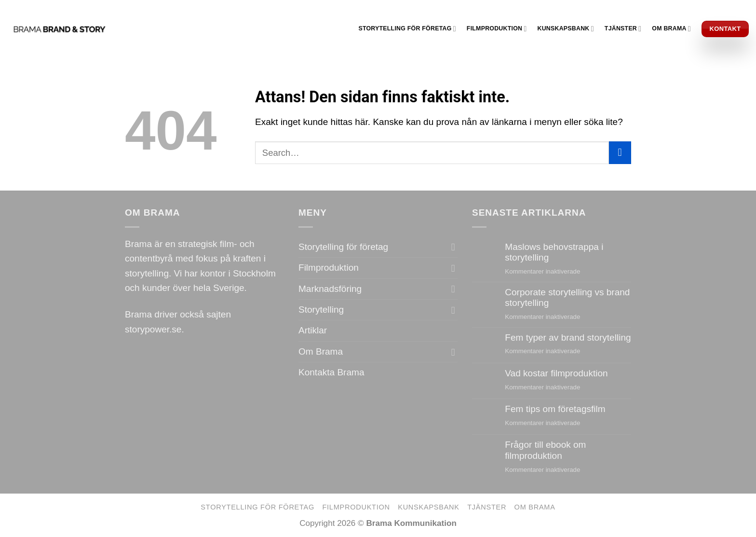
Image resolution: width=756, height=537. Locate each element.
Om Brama (671, 29)
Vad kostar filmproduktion (556, 373)
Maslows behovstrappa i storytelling (554, 252)
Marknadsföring (330, 289)
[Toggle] (453, 247)
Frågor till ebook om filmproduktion (545, 450)
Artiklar (313, 330)
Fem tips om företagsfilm (555, 409)
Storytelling (321, 310)
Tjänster (623, 29)
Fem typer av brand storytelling (568, 337)
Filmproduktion (497, 29)
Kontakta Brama (331, 372)
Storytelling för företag (407, 29)
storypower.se (153, 329)
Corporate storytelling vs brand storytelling (567, 298)
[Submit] (620, 152)
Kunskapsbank (566, 29)
